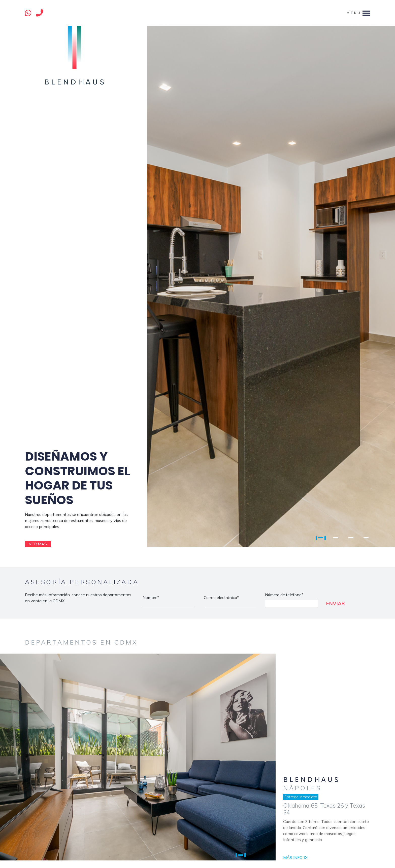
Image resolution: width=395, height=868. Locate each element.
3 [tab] (351, 538)
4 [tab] (366, 538)
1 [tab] (321, 538)
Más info (295, 857)
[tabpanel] (210, 286)
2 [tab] (336, 538)
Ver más (38, 544)
